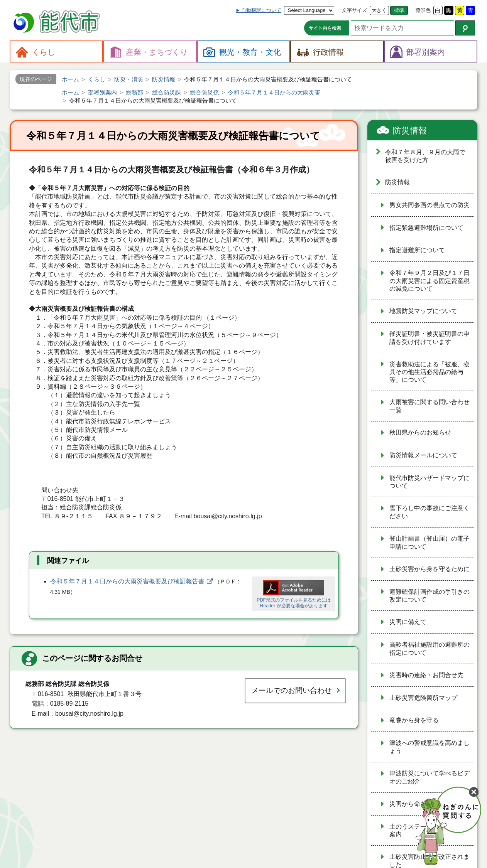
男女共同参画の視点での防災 (430, 205)
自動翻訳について (261, 10)
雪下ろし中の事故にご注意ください (430, 512)
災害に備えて (408, 622)
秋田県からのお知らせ (420, 432)
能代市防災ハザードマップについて (430, 482)
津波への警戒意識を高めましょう (430, 747)
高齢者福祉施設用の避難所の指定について (430, 649)
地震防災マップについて (423, 311)
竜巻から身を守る (414, 720)
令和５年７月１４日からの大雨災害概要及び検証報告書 (127, 581)
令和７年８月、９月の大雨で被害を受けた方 (425, 156)
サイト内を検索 (325, 28)
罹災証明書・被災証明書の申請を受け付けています (430, 338)
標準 (399, 10)
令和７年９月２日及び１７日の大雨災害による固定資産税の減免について (430, 281)
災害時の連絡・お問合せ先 (426, 675)
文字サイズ (354, 10)
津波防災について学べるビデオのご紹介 (430, 777)
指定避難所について (417, 250)
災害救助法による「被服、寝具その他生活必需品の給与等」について (430, 372)
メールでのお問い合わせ (292, 690)
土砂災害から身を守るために (430, 569)
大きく (379, 10)
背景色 (423, 10)
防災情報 (410, 131)
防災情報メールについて (423, 455)
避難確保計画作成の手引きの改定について (430, 596)
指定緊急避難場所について (426, 228)
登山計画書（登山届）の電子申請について (430, 543)
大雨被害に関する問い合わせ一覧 (430, 406)
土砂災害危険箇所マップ (423, 698)
